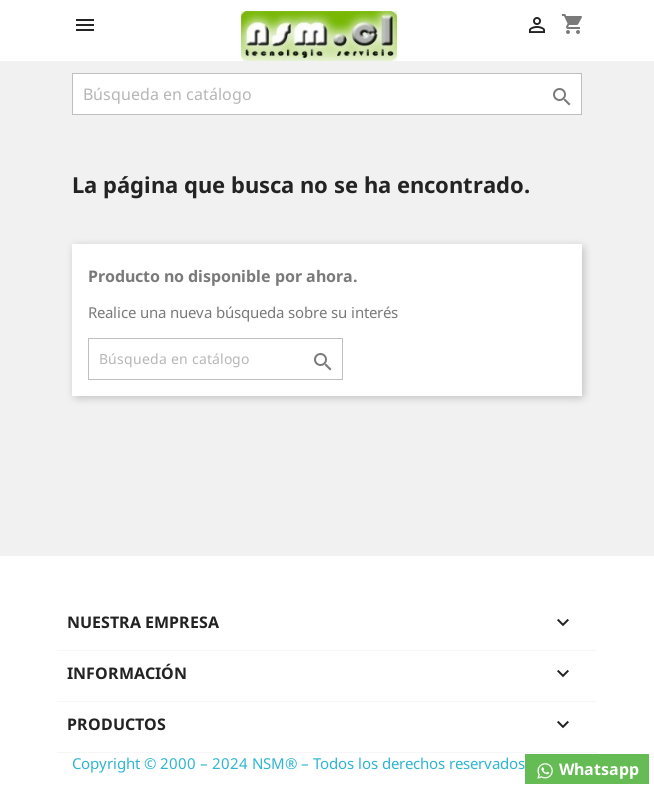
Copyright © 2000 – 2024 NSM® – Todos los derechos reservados (298, 763)
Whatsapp (587, 769)
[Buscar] (327, 94)
